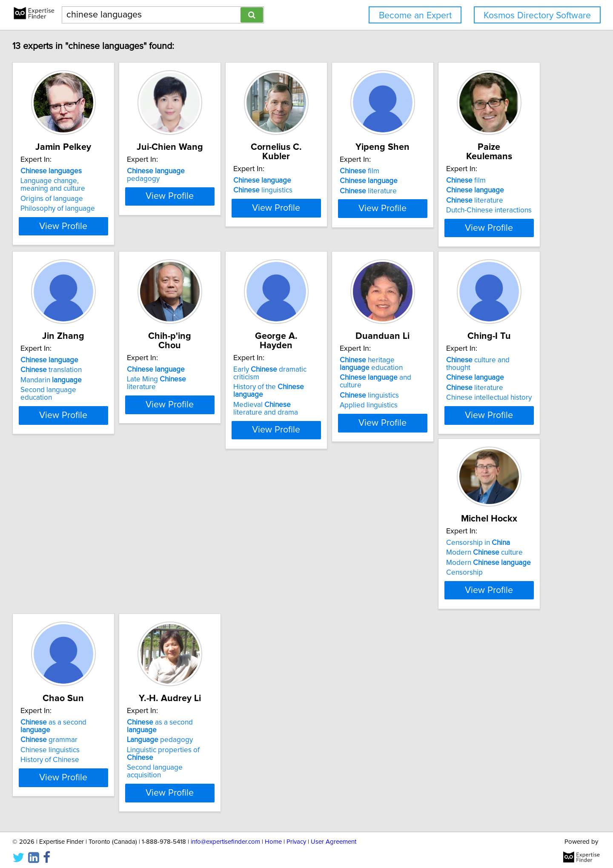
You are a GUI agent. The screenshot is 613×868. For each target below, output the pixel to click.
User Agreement (334, 837)
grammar (471, 556)
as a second (491, 546)
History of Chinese (472, 576)
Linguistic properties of (110, 753)
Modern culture (353, 551)
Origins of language (90, 199)
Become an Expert (415, 16)
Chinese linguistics (472, 566)
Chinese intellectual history (230, 576)
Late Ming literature (359, 368)
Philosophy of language (96, 209)
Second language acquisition (105, 763)
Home (273, 837)
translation (218, 368)
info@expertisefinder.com (225, 837)
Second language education (231, 388)
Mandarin (218, 378)
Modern (357, 561)
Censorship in (347, 541)
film (462, 171)
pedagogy (233, 171)
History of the (493, 368)
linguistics (344, 181)
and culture (107, 563)
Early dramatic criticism (493, 358)
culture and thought (232, 546)
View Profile (113, 226)
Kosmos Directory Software (537, 16)
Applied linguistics (88, 583)
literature (471, 191)
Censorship (333, 571)
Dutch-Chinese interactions (102, 388)
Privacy (296, 837)
